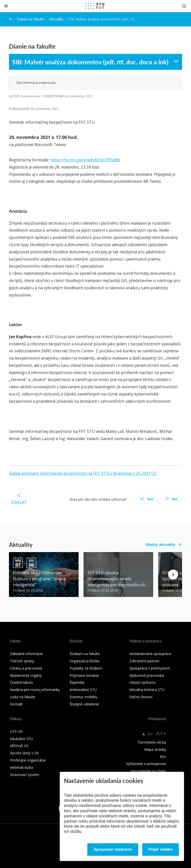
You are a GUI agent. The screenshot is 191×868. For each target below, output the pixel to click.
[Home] (10, 19)
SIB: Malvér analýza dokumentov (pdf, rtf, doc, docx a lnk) (90, 62)
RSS (163, 757)
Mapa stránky (155, 749)
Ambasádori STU (83, 690)
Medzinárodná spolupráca (150, 654)
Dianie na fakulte (31, 19)
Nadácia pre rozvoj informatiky (35, 690)
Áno (147, 499)
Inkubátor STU (22, 739)
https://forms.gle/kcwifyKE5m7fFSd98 (85, 160)
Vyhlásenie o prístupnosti (146, 764)
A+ (150, 734)
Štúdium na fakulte (85, 654)
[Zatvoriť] (6, 6)
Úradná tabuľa (21, 682)
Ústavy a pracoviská (26, 668)
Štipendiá (77, 682)
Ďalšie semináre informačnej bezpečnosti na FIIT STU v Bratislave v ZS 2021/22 (83, 473)
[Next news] (173, 575)
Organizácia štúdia (84, 661)
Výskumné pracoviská (147, 675)
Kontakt (16, 704)
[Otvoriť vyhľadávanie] (184, 6)
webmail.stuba (22, 767)
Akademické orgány (26, 675)
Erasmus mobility (83, 697)
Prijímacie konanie (84, 675)
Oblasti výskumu (143, 682)
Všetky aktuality (161, 544)
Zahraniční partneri (144, 661)
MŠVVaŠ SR (19, 746)
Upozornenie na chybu (148, 771)
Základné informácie (26, 654)
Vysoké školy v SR (24, 753)
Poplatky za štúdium (86, 668)
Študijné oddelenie (84, 704)
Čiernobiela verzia (152, 742)
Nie (171, 499)
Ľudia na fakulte (23, 697)
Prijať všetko (161, 849)
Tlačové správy (22, 661)
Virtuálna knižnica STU (147, 690)
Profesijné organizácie (28, 760)
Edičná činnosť (141, 697)
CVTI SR (16, 731)
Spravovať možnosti (113, 849)
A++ (161, 733)
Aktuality (56, 19)
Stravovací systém (25, 775)
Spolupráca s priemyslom (150, 668)
